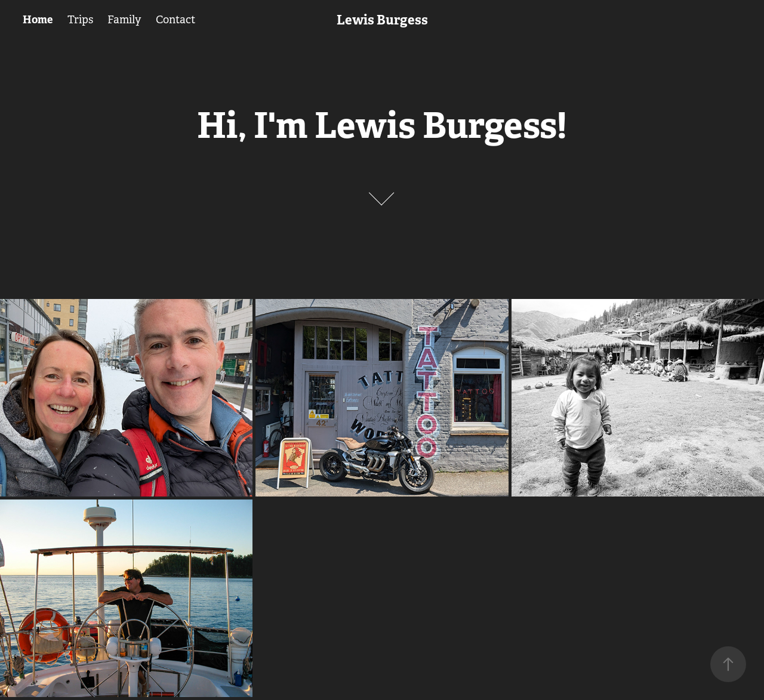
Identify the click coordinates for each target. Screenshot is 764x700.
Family (124, 20)
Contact (175, 20)
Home (38, 19)
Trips (80, 20)
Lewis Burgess (382, 20)
